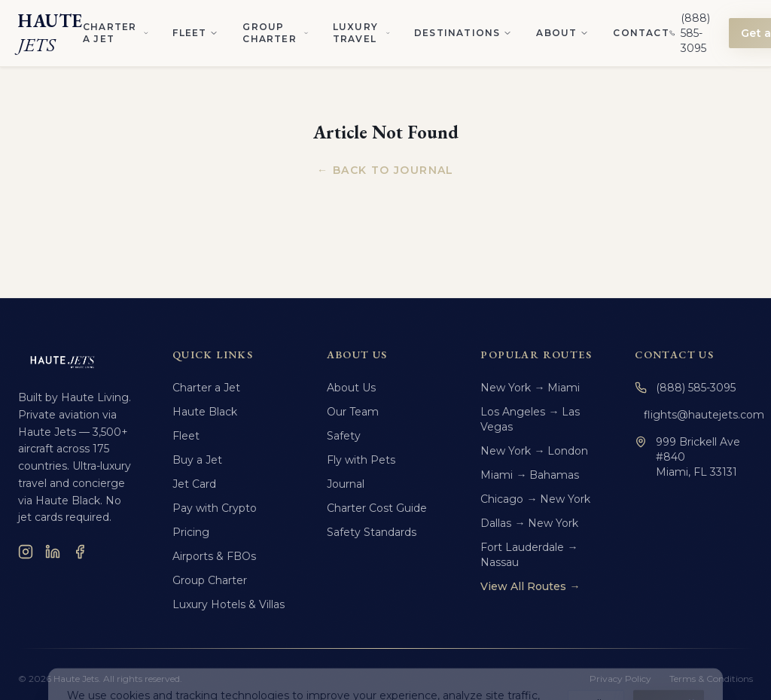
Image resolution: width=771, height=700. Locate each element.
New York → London (534, 451)
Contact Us (674, 355)
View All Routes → (530, 586)
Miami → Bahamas (530, 475)
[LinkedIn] (53, 552)
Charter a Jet (206, 388)
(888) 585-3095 (685, 388)
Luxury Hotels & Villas (229, 604)
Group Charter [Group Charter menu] (275, 33)
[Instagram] (26, 552)
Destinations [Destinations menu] (463, 33)
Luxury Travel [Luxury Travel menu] (361, 33)
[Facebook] (80, 552)
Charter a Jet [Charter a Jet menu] (116, 33)
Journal (346, 484)
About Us (351, 388)
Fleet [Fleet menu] (195, 33)
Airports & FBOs (214, 556)
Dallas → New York (529, 523)
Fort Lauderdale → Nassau (529, 555)
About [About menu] (562, 33)
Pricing (191, 532)
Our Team (353, 412)
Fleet (186, 436)
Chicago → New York (535, 499)
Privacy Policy (620, 679)
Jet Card (194, 484)
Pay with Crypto (215, 508)
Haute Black (205, 412)
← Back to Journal (385, 170)
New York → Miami (530, 388)
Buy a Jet (197, 460)
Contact (641, 33)
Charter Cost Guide (377, 508)
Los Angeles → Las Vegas (530, 419)
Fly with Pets (361, 460)
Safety (344, 436)
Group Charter (210, 580)
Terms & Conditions (711, 679)
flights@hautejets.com (698, 415)
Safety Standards (372, 532)
